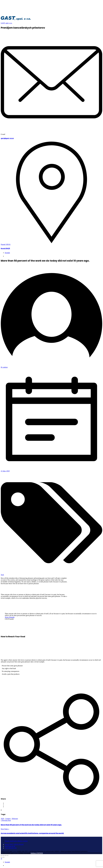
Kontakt (7, 253)
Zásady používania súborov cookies (16, 841)
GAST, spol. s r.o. (6, 23)
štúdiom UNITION (37, 853)
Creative (8, 819)
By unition (4, 367)
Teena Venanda (10, 617)
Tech (2, 575)
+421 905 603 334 (11, 256)
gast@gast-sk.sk (7, 138)
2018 (2, 819)
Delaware (15, 819)
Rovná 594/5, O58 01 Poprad (14, 844)
